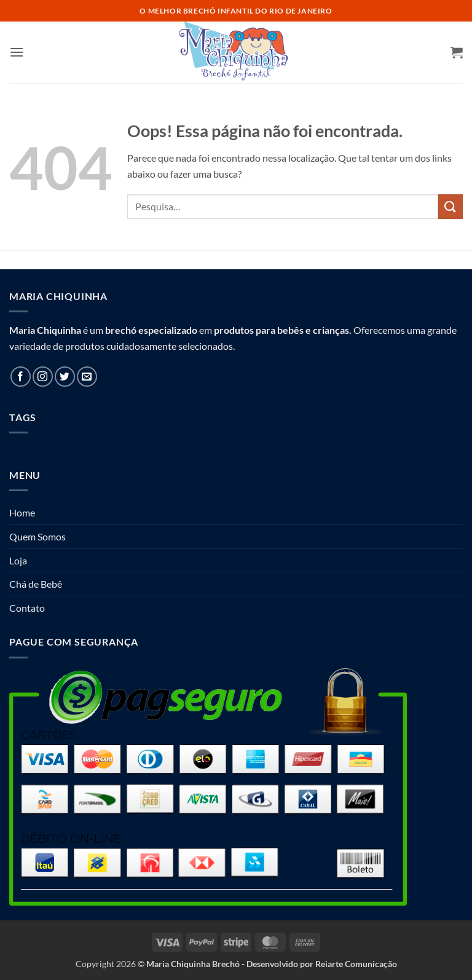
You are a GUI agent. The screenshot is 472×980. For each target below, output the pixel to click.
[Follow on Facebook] (21, 377)
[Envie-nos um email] (87, 377)
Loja (18, 560)
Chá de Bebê (36, 584)
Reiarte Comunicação (356, 964)
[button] (17, 52)
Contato (27, 608)
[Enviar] (450, 206)
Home (22, 512)
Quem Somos (37, 536)
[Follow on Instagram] (43, 377)
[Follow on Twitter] (65, 377)
